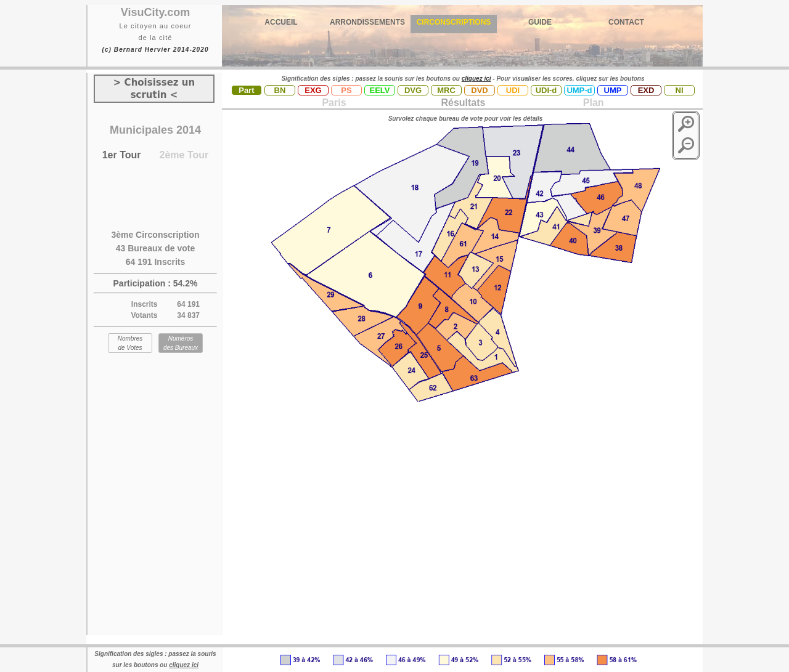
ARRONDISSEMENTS (367, 22)
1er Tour (122, 155)
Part (246, 90)
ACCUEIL (281, 22)
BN (280, 90)
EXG (313, 90)
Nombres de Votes (130, 343)
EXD (646, 90)
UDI (513, 90)
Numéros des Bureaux (181, 343)
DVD (479, 90)
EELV (380, 90)
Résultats (463, 103)
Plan (592, 103)
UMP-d (579, 90)
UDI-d (546, 90)
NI (680, 90)
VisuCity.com (155, 12)
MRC (446, 90)
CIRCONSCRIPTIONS (454, 22)
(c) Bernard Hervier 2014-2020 (155, 50)
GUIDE (540, 22)
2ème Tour (184, 155)
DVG (413, 90)
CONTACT (626, 22)
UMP (613, 90)
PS (346, 90)
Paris (334, 103)
